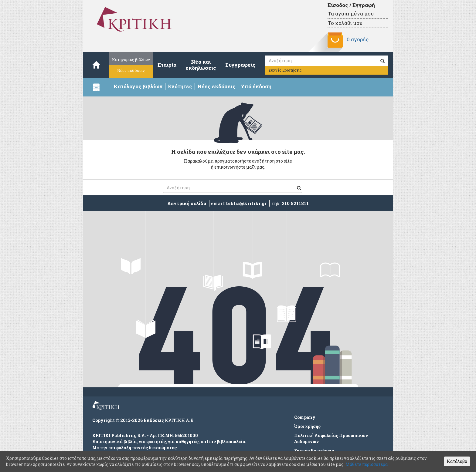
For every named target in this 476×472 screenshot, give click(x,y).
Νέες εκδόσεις (131, 70)
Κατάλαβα (457, 461)
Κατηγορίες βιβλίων (131, 59)
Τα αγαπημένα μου (351, 13)
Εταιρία (167, 65)
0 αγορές (358, 39)
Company (305, 417)
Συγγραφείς (240, 65)
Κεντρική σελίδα (187, 203)
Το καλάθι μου (345, 23)
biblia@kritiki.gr (246, 203)
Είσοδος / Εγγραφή (351, 5)
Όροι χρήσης (307, 426)
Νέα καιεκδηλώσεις (201, 65)
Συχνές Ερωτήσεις (285, 70)
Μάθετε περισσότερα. (367, 464)
